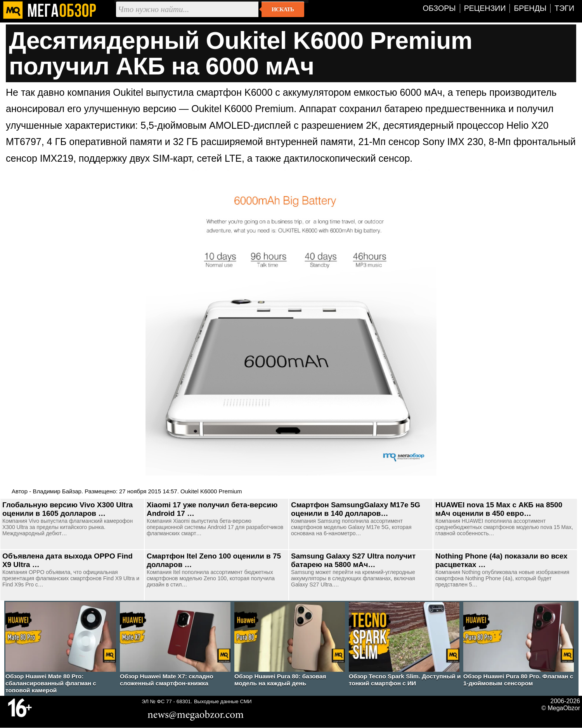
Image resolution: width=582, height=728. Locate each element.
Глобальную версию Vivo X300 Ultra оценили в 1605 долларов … (68, 509)
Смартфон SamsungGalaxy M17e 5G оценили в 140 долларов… (356, 509)
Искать (283, 9)
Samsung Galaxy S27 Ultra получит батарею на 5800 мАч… (353, 560)
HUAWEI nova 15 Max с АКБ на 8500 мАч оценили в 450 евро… (499, 509)
